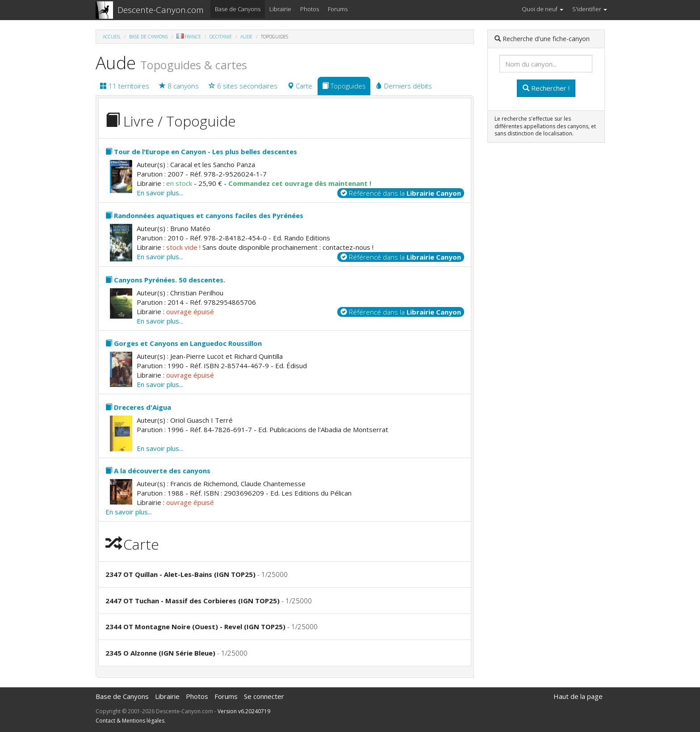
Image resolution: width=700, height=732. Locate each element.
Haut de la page (578, 696)
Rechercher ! (546, 88)
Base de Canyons (238, 9)
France (189, 37)
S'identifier (590, 9)
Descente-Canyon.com (161, 10)
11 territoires (125, 86)
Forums (338, 9)
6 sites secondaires (243, 86)
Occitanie (221, 37)
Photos (310, 9)
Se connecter (264, 696)
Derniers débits (404, 86)
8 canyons (179, 86)
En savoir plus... (160, 193)
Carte (300, 86)
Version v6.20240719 (244, 711)
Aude (246, 37)
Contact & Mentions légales (130, 721)
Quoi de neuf (543, 9)
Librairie (280, 9)
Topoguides (344, 86)
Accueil (112, 37)
